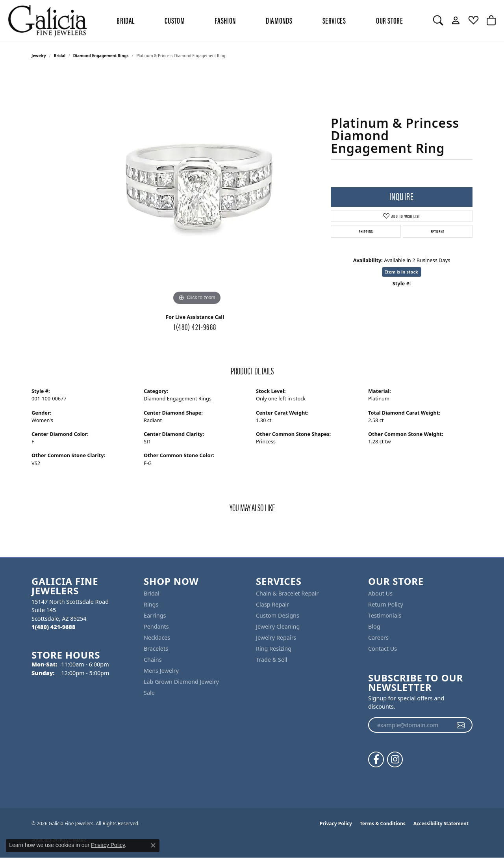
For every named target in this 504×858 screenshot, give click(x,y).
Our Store (390, 20)
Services (334, 20)
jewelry (39, 56)
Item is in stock (402, 272)
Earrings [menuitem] (155, 615)
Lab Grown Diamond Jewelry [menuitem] (181, 682)
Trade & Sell (271, 660)
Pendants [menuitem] (156, 626)
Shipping (366, 231)
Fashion (225, 20)
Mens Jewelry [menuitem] (161, 671)
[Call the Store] (53, 627)
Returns (438, 231)
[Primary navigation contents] (260, 20)
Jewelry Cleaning (278, 626)
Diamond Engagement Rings (101, 56)
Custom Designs (278, 615)
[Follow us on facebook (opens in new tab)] (376, 759)
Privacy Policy (336, 824)
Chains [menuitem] (153, 660)
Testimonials (385, 615)
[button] (438, 20)
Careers (378, 637)
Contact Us (383, 649)
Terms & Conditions (383, 824)
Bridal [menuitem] (152, 593)
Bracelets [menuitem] (156, 649)
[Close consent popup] (153, 845)
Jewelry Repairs (276, 637)
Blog (374, 626)
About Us (380, 593)
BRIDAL (126, 20)
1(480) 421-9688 (195, 326)
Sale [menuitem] (149, 693)
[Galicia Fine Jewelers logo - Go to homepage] (47, 20)
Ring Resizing (274, 649)
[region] (197, 189)
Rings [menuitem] (151, 604)
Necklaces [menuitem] (157, 637)
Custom (175, 20)
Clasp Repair (272, 604)
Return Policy (386, 604)
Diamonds (279, 20)
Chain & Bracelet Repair (287, 593)
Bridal (60, 56)
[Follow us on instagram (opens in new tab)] (395, 759)
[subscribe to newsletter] (461, 725)
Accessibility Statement (441, 824)
